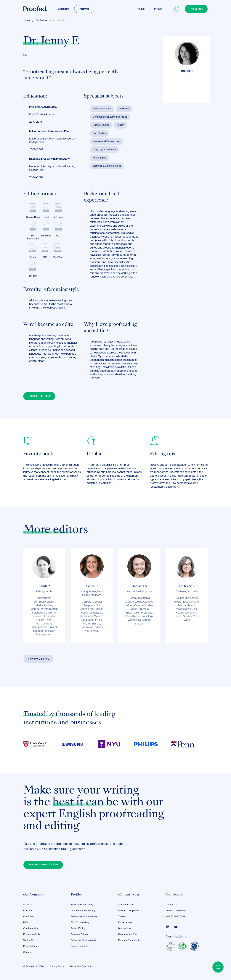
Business (63, 9)
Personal (84, 9)
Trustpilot (187, 71)
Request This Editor (39, 396)
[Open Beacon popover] (218, 967)
